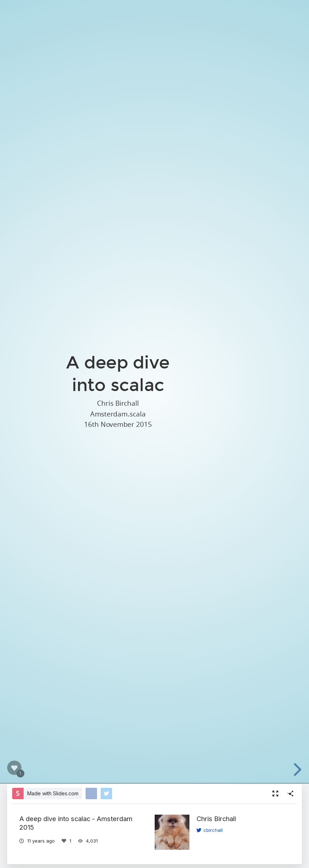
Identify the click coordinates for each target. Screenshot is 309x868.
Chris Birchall (216, 819)
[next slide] (301, 770)
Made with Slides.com (53, 793)
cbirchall (210, 830)
